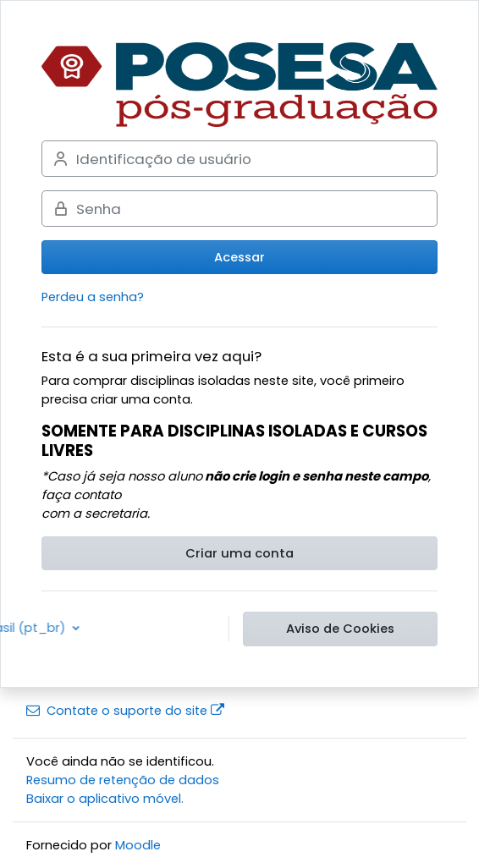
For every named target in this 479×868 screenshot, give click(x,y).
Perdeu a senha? (93, 297)
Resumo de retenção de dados (123, 780)
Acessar (239, 257)
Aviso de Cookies (340, 629)
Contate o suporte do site (125, 711)
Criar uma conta (239, 553)
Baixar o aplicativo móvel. (105, 799)
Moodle (138, 845)
